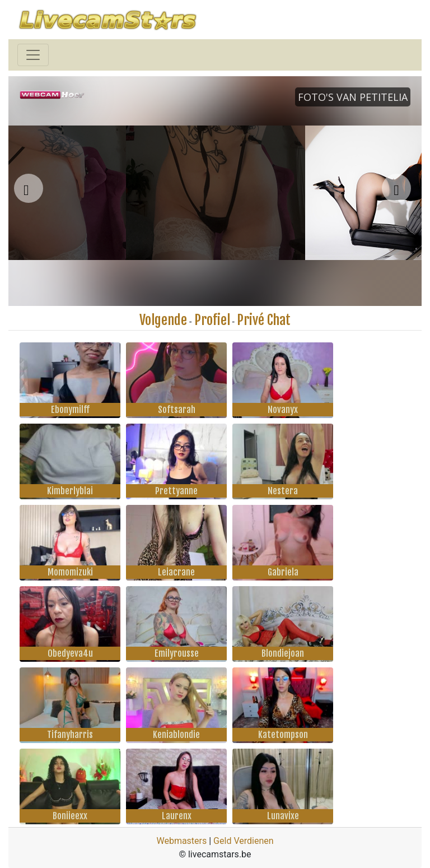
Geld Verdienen (243, 841)
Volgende (163, 320)
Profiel (212, 320)
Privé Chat (264, 320)
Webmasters (181, 841)
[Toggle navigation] (33, 55)
